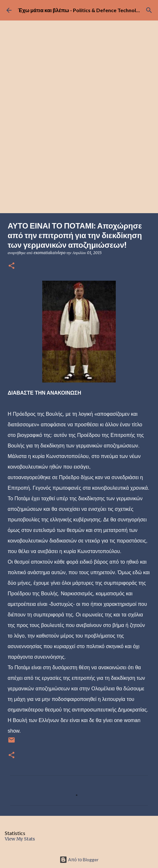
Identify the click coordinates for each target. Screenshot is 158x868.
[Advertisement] (79, 165)
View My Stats (20, 839)
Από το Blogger (79, 860)
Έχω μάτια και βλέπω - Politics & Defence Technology (81, 10)
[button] (12, 266)
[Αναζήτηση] (149, 10)
